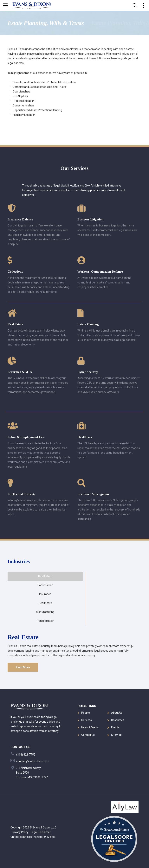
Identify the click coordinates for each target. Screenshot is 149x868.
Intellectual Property (22, 494)
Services (87, 720)
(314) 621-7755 (26, 755)
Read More (23, 667)
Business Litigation (90, 219)
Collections (15, 272)
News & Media (90, 727)
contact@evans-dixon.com (33, 761)
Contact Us (88, 735)
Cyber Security (88, 372)
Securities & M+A (20, 372)
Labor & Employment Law (26, 437)
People (86, 713)
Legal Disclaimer (40, 832)
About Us (117, 713)
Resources (118, 720)
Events (115, 727)
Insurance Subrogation (93, 494)
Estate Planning (88, 324)
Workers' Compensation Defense (100, 272)
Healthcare (85, 437)
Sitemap (116, 735)
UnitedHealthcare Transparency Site (33, 837)
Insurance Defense (20, 219)
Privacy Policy (19, 832)
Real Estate (15, 324)
